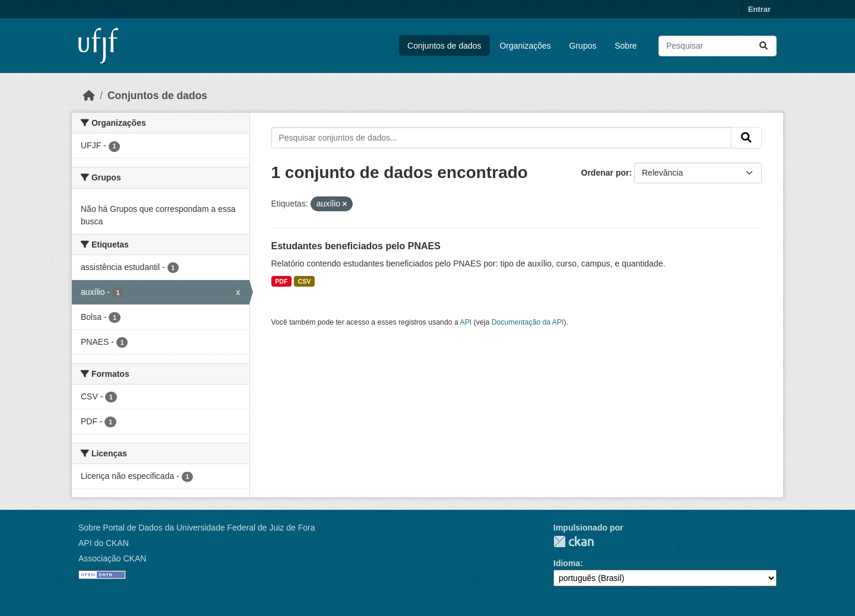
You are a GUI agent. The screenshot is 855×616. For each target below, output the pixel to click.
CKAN (574, 542)
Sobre (626, 46)
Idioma (567, 563)
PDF (281, 281)
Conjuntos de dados (444, 46)
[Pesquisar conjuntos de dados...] (718, 46)
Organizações (525, 46)
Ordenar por (605, 173)
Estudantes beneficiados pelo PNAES (356, 246)
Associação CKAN (112, 558)
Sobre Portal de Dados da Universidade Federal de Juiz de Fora (197, 528)
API (466, 322)
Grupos (583, 46)
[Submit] (764, 46)
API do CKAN (104, 543)
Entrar (759, 9)
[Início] (89, 96)
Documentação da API (528, 322)
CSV (305, 281)
